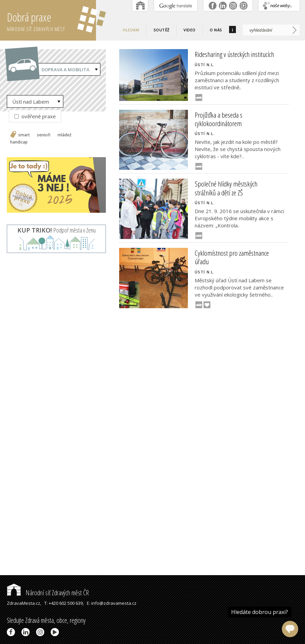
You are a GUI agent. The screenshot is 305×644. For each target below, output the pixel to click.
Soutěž (162, 30)
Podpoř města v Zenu (57, 230)
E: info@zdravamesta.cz (112, 603)
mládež (65, 135)
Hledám (131, 30)
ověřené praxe (35, 116)
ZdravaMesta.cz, (24, 603)
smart (24, 135)
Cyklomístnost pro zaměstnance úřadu (232, 257)
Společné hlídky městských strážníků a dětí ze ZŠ (226, 188)
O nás (216, 30)
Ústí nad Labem (31, 102)
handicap (19, 142)
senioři (44, 135)
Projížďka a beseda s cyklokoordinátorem (219, 119)
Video (190, 30)
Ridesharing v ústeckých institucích (234, 54)
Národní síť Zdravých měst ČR (48, 593)
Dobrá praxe (51, 20)
